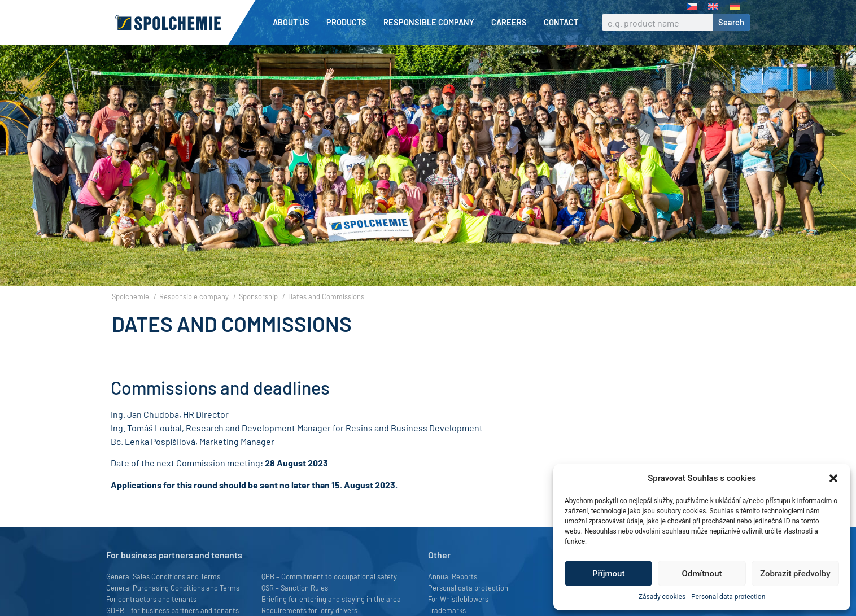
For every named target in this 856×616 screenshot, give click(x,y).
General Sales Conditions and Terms (163, 596)
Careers (512, 23)
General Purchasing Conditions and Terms (173, 607)
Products (349, 23)
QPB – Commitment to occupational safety (329, 596)
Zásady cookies (662, 597)
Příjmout (608, 574)
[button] (833, 478)
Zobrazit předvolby (795, 574)
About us (294, 23)
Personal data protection (728, 597)
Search (731, 22)
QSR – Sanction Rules (295, 607)
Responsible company (432, 23)
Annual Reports (453, 596)
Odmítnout (702, 574)
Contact (561, 22)
